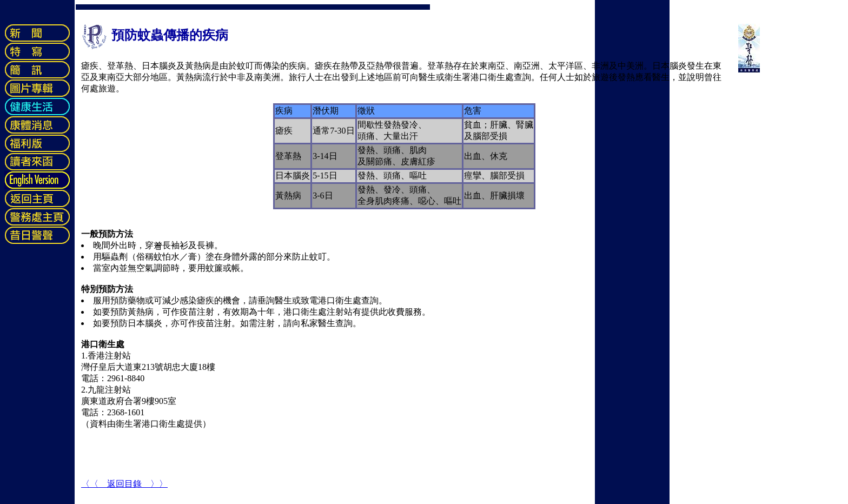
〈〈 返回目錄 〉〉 (124, 484)
